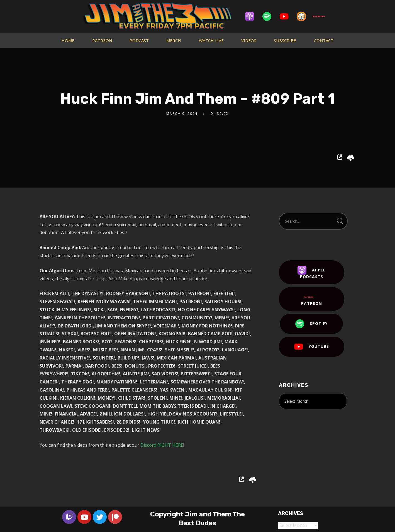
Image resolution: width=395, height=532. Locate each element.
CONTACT (324, 40)
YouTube (312, 347)
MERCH (174, 40)
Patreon (312, 299)
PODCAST (139, 40)
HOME (68, 40)
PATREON (102, 40)
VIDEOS (249, 40)
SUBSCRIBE (285, 40)
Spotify (311, 324)
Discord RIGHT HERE (162, 445)
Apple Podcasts (312, 273)
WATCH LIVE (211, 40)
